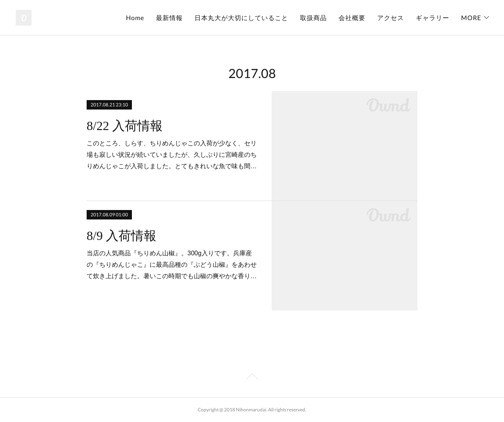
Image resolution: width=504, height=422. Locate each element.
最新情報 (169, 18)
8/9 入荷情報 (121, 236)
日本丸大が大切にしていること (241, 18)
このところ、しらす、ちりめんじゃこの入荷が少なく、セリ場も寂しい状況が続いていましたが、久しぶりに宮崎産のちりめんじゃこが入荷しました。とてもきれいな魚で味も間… (172, 155)
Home (135, 18)
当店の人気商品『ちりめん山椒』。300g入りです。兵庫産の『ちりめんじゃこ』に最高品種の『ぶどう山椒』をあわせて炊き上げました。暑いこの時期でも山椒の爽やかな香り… (172, 265)
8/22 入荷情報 (125, 126)
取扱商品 (313, 18)
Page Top (252, 378)
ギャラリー (433, 18)
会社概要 (352, 18)
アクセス (391, 18)
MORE (471, 18)
